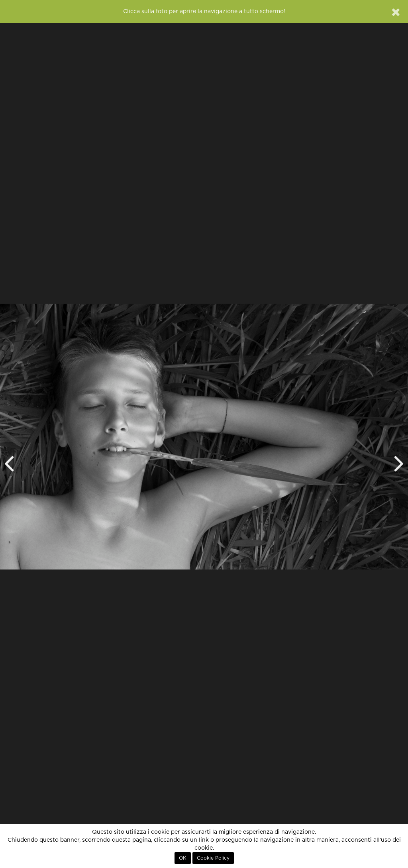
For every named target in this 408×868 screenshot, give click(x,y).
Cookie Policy (213, 858)
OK (183, 858)
